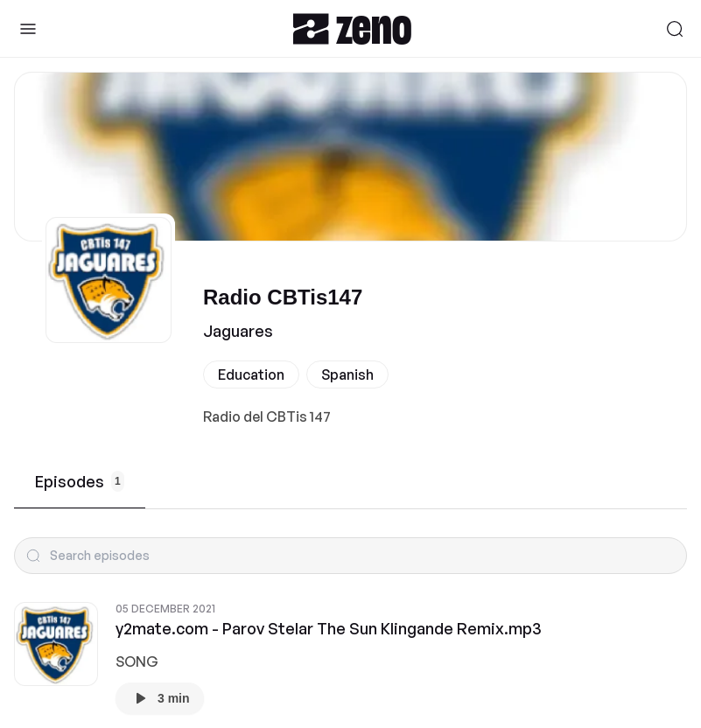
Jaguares (238, 331)
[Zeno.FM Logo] (352, 28)
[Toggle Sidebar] (28, 29)
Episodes (80, 481)
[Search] (675, 29)
